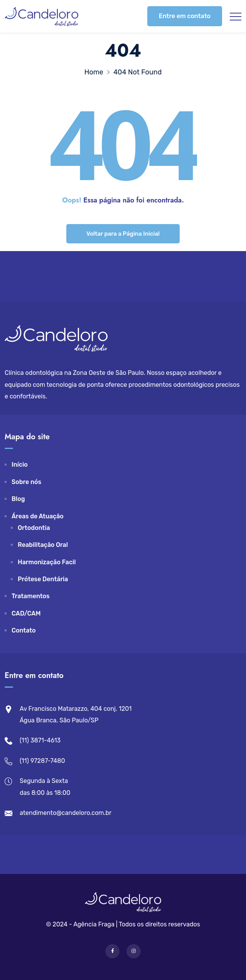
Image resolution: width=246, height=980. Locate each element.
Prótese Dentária (43, 579)
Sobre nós (26, 482)
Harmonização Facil (47, 562)
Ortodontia (34, 528)
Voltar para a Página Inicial (123, 234)
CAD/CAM (26, 613)
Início (20, 465)
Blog (18, 499)
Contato (24, 630)
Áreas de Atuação (38, 516)
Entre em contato (185, 16)
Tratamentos (31, 596)
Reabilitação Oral (43, 545)
